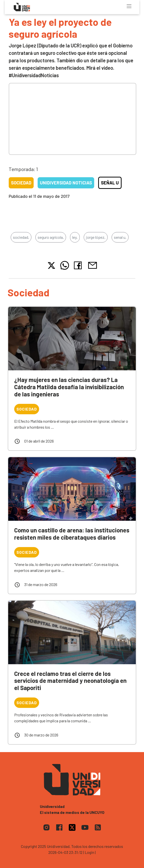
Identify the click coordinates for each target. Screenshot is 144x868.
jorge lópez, (96, 237)
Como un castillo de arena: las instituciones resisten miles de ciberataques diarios (72, 534)
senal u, (120, 237)
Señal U (110, 183)
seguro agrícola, (51, 237)
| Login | (89, 852)
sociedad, (21, 237)
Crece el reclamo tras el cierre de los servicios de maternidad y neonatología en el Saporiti (70, 681)
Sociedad (21, 183)
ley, (75, 237)
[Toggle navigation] (129, 6)
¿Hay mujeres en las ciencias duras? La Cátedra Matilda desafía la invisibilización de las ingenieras (69, 387)
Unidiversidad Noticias (66, 183)
